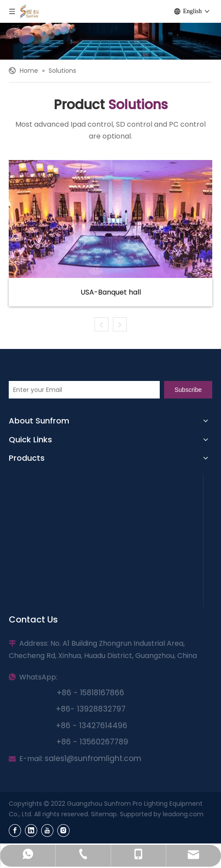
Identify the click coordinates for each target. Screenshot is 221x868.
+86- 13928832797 (91, 709)
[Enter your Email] (84, 390)
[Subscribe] (188, 390)
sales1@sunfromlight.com (93, 758)
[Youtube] (47, 831)
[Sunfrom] (110, 41)
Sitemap (104, 814)
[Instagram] (63, 831)
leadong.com (183, 814)
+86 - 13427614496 (92, 726)
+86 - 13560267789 (92, 742)
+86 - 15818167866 (91, 693)
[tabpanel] (110, 233)
